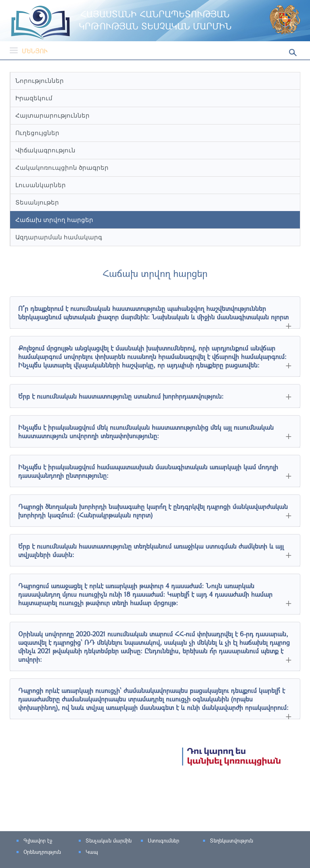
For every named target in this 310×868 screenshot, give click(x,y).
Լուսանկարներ (41, 185)
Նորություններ (40, 81)
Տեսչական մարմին (109, 841)
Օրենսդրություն (42, 852)
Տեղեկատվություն (231, 841)
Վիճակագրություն (45, 150)
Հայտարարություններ (52, 115)
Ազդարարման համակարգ (59, 237)
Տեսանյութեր (37, 202)
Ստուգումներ (163, 841)
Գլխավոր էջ (38, 841)
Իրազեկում (34, 98)
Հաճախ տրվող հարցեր (54, 220)
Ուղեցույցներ (37, 133)
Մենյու (29, 51)
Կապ (92, 852)
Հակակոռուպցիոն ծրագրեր (62, 168)
